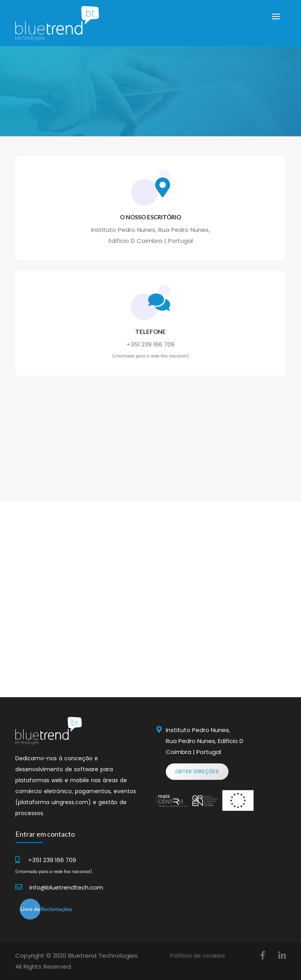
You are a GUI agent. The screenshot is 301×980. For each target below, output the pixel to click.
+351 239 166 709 (150, 351)
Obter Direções (197, 771)
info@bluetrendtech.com (66, 887)
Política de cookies (198, 956)
